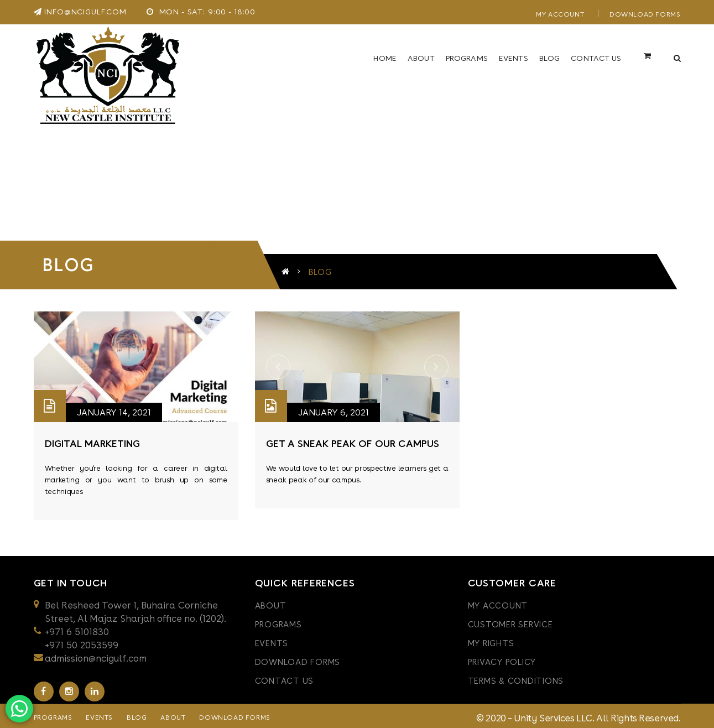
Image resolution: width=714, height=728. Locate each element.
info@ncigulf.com (80, 12)
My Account (560, 14)
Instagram (69, 688)
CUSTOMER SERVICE (510, 621)
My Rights (491, 640)
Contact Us (285, 678)
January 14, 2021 (114, 409)
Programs (278, 621)
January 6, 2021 (333, 409)
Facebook (43, 688)
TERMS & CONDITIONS (516, 678)
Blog (137, 714)
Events (272, 640)
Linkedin (95, 688)
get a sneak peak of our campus (353, 441)
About (271, 602)
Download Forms (645, 14)
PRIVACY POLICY (502, 659)
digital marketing (92, 441)
